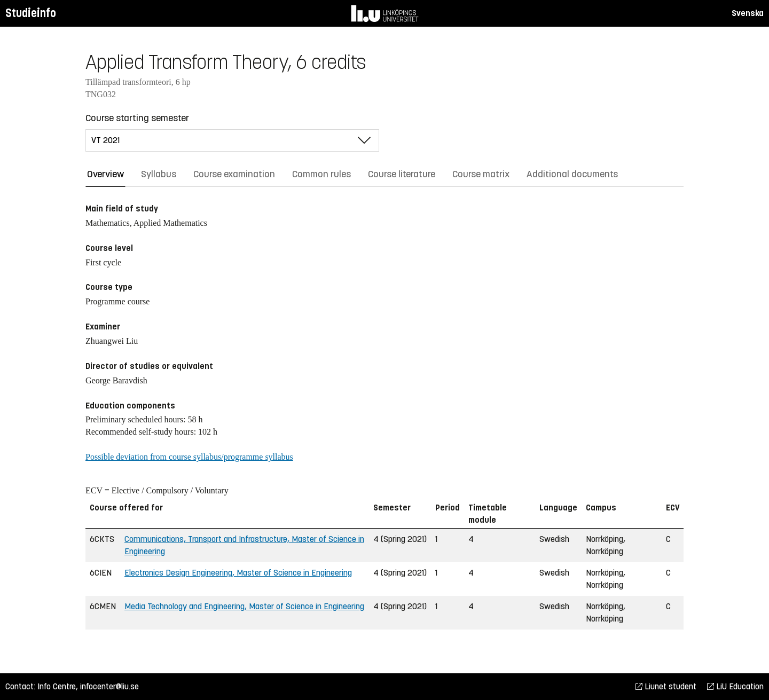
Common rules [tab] (321, 174)
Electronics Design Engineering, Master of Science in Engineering (238, 573)
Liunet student (666, 686)
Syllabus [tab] (159, 174)
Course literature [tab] (402, 174)
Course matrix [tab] (481, 174)
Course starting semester (137, 118)
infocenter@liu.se (109, 686)
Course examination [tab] (234, 174)
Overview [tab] (105, 174)
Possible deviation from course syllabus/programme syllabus (189, 457)
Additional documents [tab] (572, 174)
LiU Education (735, 686)
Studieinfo (31, 13)
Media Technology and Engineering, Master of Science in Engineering (244, 606)
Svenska (748, 13)
